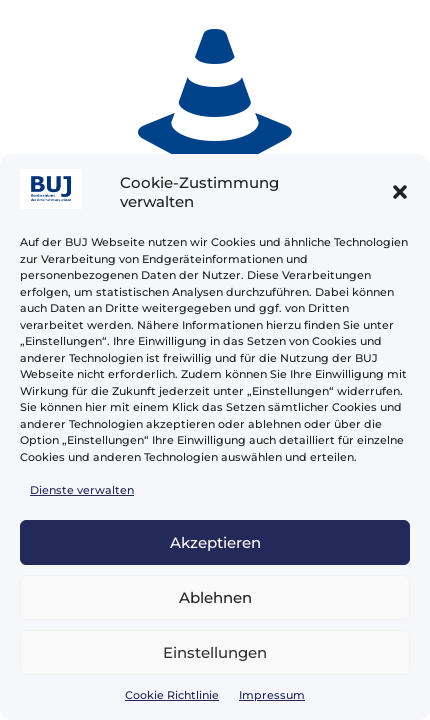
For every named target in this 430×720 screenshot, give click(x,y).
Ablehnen (215, 597)
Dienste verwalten (82, 490)
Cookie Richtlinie (172, 695)
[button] (400, 192)
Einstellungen (215, 652)
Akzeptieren (215, 542)
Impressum (272, 695)
